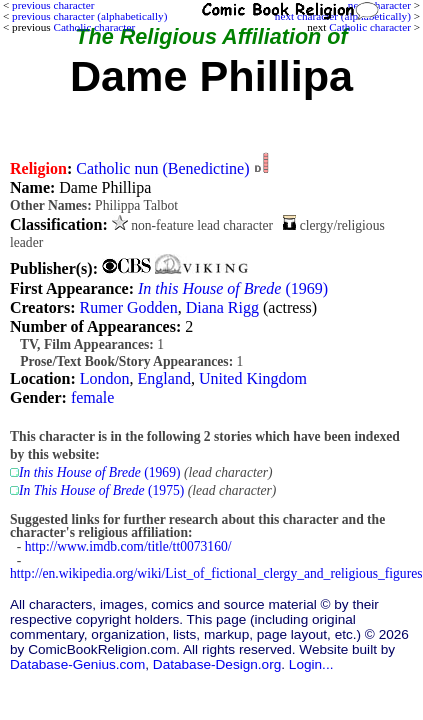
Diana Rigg (222, 307)
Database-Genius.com (77, 664)
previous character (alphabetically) (89, 16)
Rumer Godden (128, 307)
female (93, 397)
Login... (311, 664)
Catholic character (370, 27)
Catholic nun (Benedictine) (162, 168)
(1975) (101, 490)
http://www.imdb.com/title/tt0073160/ (128, 546)
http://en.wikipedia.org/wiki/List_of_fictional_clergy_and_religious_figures (216, 573)
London (105, 378)
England (164, 378)
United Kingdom (253, 378)
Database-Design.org (217, 664)
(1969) (233, 288)
